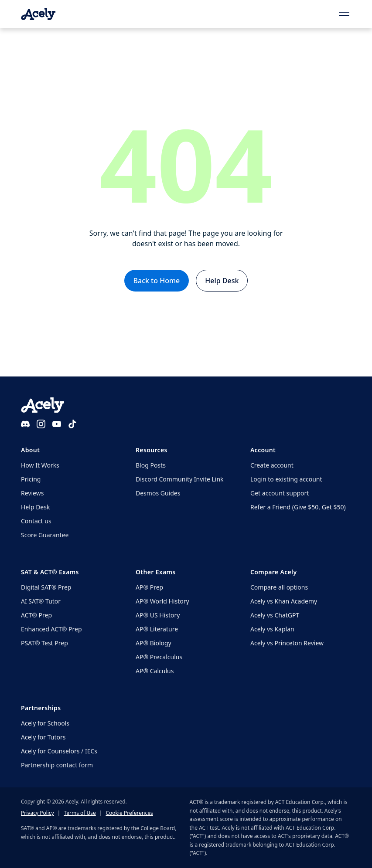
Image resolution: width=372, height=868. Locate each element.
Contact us (36, 521)
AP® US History (158, 615)
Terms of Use (80, 813)
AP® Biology (154, 643)
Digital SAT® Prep (46, 587)
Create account (272, 465)
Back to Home (157, 281)
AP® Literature (157, 629)
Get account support (280, 493)
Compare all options (279, 587)
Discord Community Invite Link (180, 479)
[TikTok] (72, 424)
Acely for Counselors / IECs (59, 751)
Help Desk (222, 281)
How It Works (40, 465)
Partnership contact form (57, 765)
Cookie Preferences (129, 813)
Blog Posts (151, 465)
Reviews (32, 493)
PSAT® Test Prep (44, 643)
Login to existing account (286, 479)
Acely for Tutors (43, 737)
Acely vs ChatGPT (275, 615)
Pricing (31, 479)
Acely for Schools (45, 723)
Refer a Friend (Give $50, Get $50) (298, 507)
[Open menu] (344, 14)
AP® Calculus (155, 671)
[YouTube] (57, 424)
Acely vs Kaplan (272, 629)
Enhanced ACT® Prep (51, 629)
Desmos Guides (158, 493)
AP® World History (162, 601)
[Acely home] (38, 14)
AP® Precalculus (159, 657)
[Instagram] (41, 424)
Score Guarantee (45, 535)
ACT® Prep (36, 615)
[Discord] (25, 424)
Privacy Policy (38, 813)
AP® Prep (149, 587)
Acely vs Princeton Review (287, 643)
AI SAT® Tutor (41, 601)
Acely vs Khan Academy (284, 601)
